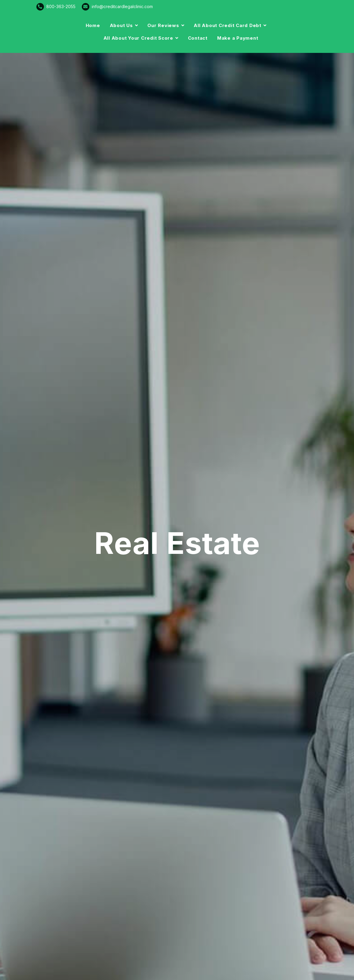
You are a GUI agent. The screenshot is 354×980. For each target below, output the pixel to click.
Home (93, 25)
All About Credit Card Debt (228, 25)
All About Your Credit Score (138, 38)
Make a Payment (238, 38)
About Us (121, 25)
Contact (198, 38)
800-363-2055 (61, 6)
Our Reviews (163, 25)
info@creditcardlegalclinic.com (122, 6)
